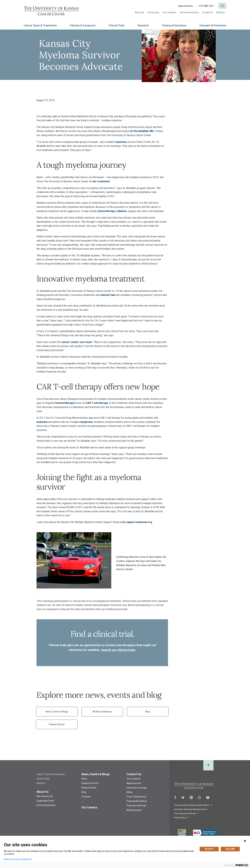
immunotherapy (65, 403)
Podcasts (86, 797)
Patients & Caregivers (83, 25)
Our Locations (170, 12)
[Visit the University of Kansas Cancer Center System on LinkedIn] (191, 798)
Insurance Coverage (137, 788)
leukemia (42, 422)
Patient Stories (57, 724)
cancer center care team (77, 342)
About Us (140, 12)
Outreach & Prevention (213, 25)
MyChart (221, 12)
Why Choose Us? (45, 796)
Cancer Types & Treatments (40, 25)
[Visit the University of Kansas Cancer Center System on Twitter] (183, 798)
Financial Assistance (137, 801)
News (84, 779)
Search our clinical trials (118, 650)
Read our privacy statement (18, 859)
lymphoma (86, 422)
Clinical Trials (117, 25)
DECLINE (230, 849)
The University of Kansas (185, 814)
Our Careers (89, 807)
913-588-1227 (206, 6)
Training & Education (174, 25)
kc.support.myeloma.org (137, 522)
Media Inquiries (134, 810)
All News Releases (102, 712)
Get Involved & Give (189, 12)
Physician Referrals (136, 806)
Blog (148, 712)
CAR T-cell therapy (97, 403)
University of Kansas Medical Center (190, 809)
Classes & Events (90, 783)
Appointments (186, 6)
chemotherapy (106, 211)
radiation (121, 211)
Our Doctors (153, 12)
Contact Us (208, 12)
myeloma (121, 142)
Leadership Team (45, 801)
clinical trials (108, 295)
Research (143, 25)
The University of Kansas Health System (192, 805)
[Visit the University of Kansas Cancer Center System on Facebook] (175, 798)
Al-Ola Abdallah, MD (142, 131)
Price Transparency (136, 797)
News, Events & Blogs (57, 712)
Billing (130, 792)
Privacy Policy (180, 818)
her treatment (101, 181)
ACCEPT (209, 849)
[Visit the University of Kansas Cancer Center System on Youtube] (208, 798)
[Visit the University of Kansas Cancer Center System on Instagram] (199, 798)
